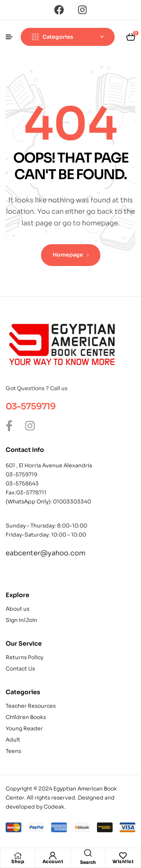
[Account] (53, 856)
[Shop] (18, 856)
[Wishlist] (123, 856)
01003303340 (72, 502)
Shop (18, 861)
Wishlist (123, 861)
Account (53, 861)
